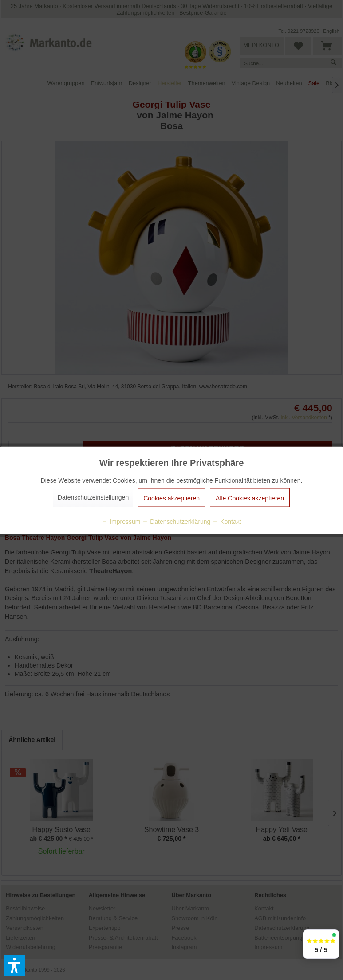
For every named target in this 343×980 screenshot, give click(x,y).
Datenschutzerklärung (176, 521)
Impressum (121, 521)
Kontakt (227, 521)
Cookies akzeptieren (171, 498)
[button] (15, 965)
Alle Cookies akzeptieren (250, 498)
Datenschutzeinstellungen (93, 497)
